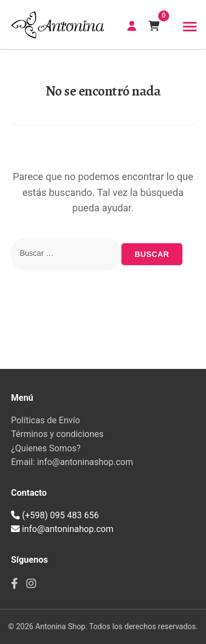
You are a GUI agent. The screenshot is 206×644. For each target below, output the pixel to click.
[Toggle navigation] (190, 27)
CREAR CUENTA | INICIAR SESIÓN (132, 26)
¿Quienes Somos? (46, 448)
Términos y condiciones (57, 434)
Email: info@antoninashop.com (72, 462)
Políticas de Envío (46, 420)
